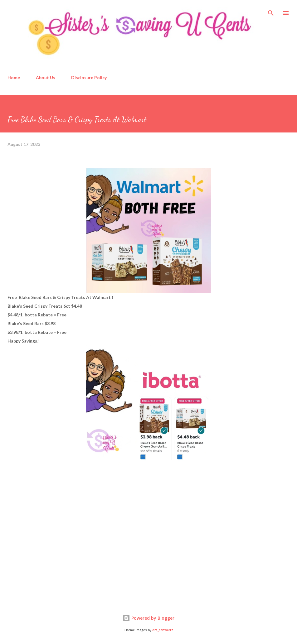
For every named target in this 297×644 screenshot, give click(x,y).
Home (14, 77)
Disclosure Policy (89, 77)
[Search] (271, 11)
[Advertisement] (54, 548)
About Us (46, 77)
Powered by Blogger (148, 618)
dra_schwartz (163, 630)
